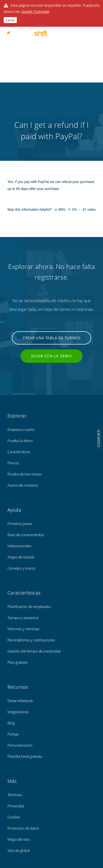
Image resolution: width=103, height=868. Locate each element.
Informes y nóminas (23, 562)
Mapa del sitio (19, 772)
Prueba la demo (20, 374)
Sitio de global (19, 784)
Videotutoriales (19, 479)
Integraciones (18, 645)
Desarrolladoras (20, 634)
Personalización (20, 678)
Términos (15, 728)
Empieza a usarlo (21, 363)
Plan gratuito (18, 595)
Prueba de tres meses (24, 407)
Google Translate (35, 12)
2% (72, 143)
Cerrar (10, 20)
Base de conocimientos (26, 468)
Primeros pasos (20, 457)
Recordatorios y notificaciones (31, 573)
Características (19, 385)
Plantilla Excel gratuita (25, 689)
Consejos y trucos (21, 501)
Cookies (14, 750)
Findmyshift (16, 814)
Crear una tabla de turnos (51, 271)
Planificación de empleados (29, 540)
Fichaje (13, 667)
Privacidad (16, 739)
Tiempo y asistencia (23, 551)
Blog (11, 656)
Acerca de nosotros (23, 418)
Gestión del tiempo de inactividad (34, 584)
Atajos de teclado (21, 490)
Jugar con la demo (52, 289)
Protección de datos (23, 761)
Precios (13, 396)
